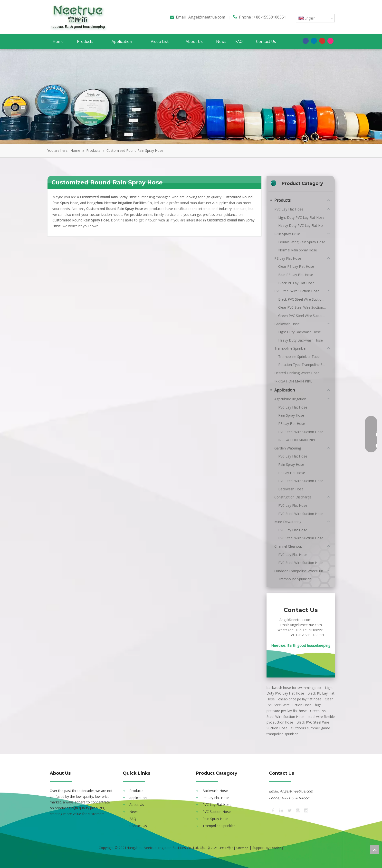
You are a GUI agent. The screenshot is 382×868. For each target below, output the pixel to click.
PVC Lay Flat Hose (289, 209)
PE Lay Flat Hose (288, 258)
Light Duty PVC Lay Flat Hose (301, 217)
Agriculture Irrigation (290, 399)
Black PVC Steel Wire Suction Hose (305, 299)
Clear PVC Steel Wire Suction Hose (305, 307)
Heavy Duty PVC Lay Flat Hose (302, 225)
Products (282, 200)
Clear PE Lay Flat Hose (296, 266)
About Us (137, 805)
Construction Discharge (293, 497)
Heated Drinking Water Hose (297, 373)
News (134, 812)
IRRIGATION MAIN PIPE (293, 381)
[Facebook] (306, 41)
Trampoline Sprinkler (291, 348)
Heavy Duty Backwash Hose (301, 340)
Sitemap (242, 848)
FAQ (133, 819)
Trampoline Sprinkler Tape (299, 357)
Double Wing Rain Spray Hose (302, 242)
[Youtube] (322, 41)
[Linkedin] (314, 41)
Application (285, 390)
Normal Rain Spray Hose (298, 250)
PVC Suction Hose (217, 812)
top (374, 850)
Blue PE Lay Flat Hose (296, 275)
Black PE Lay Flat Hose (296, 283)
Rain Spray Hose (287, 234)
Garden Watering (288, 448)
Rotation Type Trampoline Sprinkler (305, 365)
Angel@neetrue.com (207, 17)
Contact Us (138, 826)
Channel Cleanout (288, 546)
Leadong (277, 848)
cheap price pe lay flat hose (300, 699)
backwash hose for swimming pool (294, 688)
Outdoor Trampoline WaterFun (299, 571)
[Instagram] (330, 41)
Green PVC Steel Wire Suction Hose (305, 316)
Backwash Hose (287, 324)
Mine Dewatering (288, 522)
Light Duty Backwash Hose (300, 332)
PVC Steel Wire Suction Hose (297, 291)
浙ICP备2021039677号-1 (217, 848)
